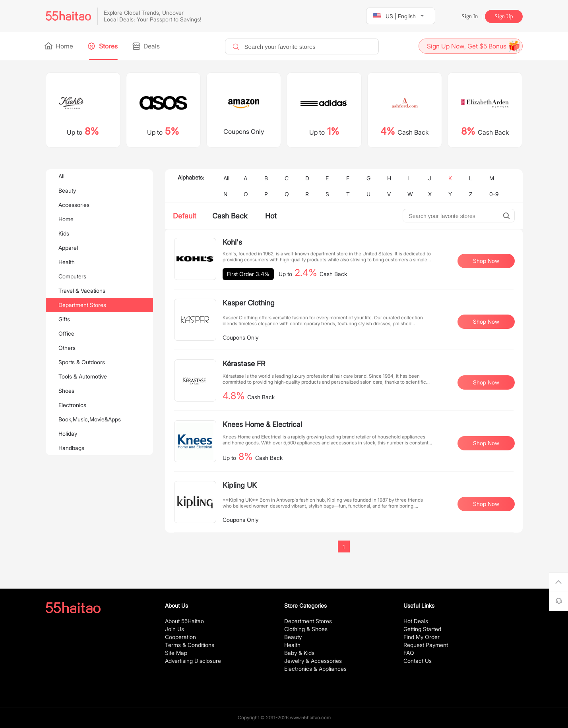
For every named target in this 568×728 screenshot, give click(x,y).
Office (66, 333)
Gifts (64, 319)
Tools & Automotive (83, 376)
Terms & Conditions (190, 645)
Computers (72, 276)
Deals (147, 46)
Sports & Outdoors (82, 362)
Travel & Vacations (82, 291)
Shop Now (486, 261)
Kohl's (232, 242)
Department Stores (82, 305)
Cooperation (180, 637)
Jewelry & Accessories (313, 661)
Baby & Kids (299, 653)
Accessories (74, 205)
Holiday (68, 434)
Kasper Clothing (249, 303)
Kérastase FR (244, 364)
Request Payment (426, 645)
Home (59, 46)
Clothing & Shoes (306, 629)
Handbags (71, 448)
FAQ (409, 653)
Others (67, 348)
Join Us (174, 629)
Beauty (67, 190)
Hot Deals (416, 621)
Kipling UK (240, 485)
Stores (103, 46)
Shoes (66, 391)
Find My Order (422, 637)
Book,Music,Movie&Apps (90, 419)
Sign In (470, 16)
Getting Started (422, 629)
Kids (64, 233)
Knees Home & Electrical (262, 424)
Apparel (68, 248)
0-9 (494, 194)
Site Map (176, 653)
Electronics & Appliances (315, 669)
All (61, 176)
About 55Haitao (184, 621)
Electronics (72, 405)
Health (67, 262)
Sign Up (504, 16)
